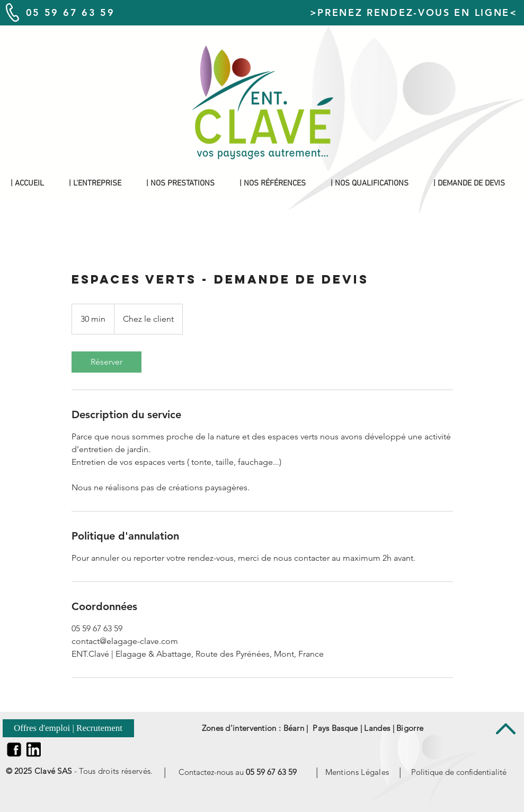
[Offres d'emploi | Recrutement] (68, 728)
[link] (106, 362)
